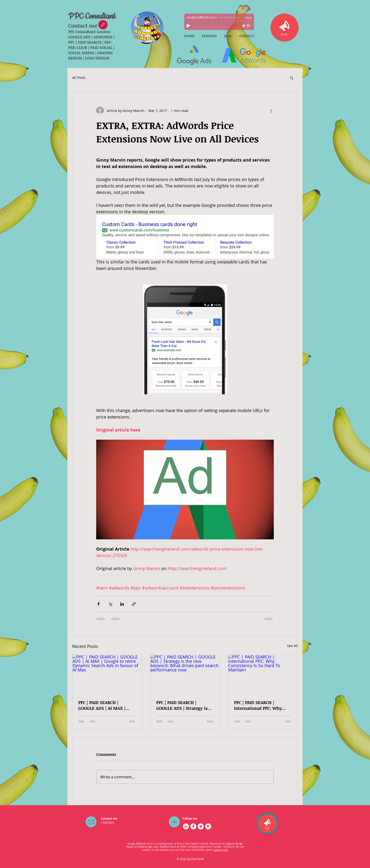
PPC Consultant (92, 16)
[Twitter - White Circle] (201, 826)
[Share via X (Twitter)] (110, 604)
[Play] (189, 26)
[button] (292, 78)
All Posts (79, 78)
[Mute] (244, 26)
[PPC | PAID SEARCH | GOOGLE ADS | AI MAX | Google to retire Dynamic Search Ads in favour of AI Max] (107, 674)
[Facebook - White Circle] (193, 826)
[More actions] (271, 111)
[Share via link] (134, 604)
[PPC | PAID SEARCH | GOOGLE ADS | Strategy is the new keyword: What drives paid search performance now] (185, 674)
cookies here (221, 850)
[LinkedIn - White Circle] (186, 826)
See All (292, 646)
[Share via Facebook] (98, 604)
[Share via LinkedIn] (122, 604)
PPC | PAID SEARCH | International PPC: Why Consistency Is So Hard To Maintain (260, 705)
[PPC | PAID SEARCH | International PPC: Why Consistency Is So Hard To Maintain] (263, 674)
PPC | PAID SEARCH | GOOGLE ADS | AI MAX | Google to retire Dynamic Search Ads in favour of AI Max (105, 705)
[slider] (249, 26)
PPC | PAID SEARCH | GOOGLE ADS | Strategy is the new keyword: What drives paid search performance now (182, 705)
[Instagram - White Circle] (208, 826)
